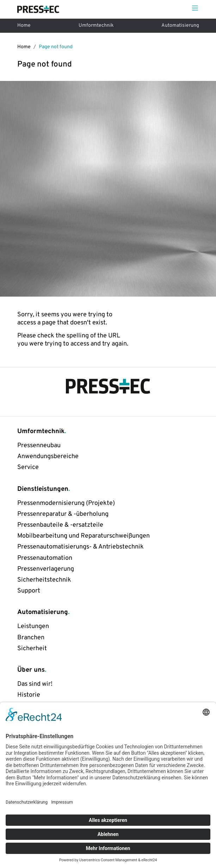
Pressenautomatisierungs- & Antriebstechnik (81, 547)
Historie (29, 695)
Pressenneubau (39, 446)
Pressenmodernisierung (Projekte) (66, 503)
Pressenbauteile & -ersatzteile (60, 525)
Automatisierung (180, 26)
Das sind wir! (35, 684)
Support (29, 591)
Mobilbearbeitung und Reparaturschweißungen (84, 536)
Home (24, 26)
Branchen (31, 638)
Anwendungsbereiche (48, 457)
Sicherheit (32, 649)
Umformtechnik (96, 26)
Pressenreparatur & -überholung (63, 514)
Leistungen (33, 626)
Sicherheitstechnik (44, 580)
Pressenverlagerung (46, 569)
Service (28, 467)
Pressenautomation (45, 558)
